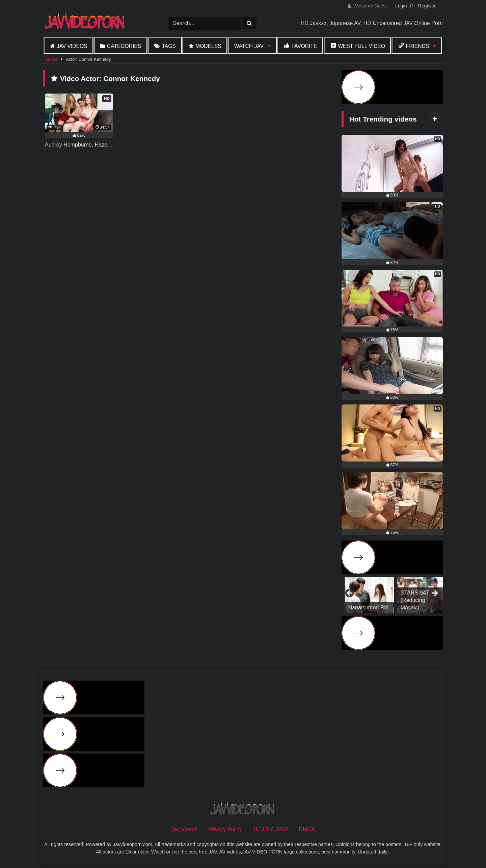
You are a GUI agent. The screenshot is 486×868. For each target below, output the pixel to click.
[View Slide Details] (418, 595)
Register (427, 6)
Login (401, 6)
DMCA (307, 829)
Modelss (208, 46)
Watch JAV (249, 46)
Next (434, 594)
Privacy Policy (225, 829)
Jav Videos (72, 46)
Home (52, 59)
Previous (350, 594)
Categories (124, 46)
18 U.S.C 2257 (271, 829)
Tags (169, 46)
